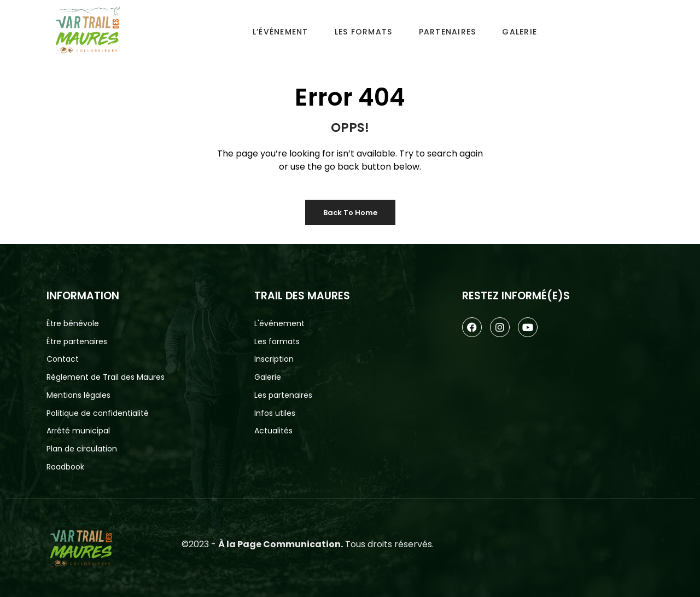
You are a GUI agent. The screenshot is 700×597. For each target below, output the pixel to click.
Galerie (520, 32)
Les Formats (364, 32)
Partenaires (448, 32)
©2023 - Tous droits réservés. (308, 544)
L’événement (281, 32)
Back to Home (350, 213)
